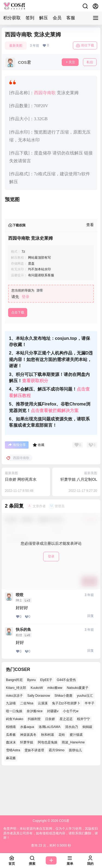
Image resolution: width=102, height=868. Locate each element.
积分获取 (12, 18)
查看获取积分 (35, 424)
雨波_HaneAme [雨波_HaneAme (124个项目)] (73, 786)
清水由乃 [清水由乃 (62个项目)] (72, 770)
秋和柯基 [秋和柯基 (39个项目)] (48, 778)
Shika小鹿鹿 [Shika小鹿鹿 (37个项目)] (63, 739)
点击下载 (18, 356)
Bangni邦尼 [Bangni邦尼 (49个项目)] (14, 724)
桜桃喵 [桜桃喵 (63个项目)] (11, 770)
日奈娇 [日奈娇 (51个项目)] (50, 763)
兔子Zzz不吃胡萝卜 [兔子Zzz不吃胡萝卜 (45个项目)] (66, 747)
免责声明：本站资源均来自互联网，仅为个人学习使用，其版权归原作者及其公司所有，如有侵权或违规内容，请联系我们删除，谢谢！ (51, 833)
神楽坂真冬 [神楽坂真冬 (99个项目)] (28, 778)
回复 (91, 660)
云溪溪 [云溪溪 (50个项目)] (43, 747)
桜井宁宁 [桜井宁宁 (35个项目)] (84, 763)
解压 (44, 18)
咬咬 (20, 638)
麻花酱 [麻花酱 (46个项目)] (11, 802)
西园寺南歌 (45, 93)
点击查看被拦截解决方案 (55, 454)
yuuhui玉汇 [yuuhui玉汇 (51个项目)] (85, 739)
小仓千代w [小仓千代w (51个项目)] (71, 755)
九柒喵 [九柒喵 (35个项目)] (11, 747)
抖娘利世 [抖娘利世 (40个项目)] (34, 763)
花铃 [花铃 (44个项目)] (62, 778)
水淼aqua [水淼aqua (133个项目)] (27, 770)
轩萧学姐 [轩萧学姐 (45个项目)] (27, 786)
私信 (90, 62)
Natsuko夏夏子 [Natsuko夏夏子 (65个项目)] (78, 731)
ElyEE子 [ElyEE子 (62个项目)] (46, 724)
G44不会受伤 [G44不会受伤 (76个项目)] (67, 724)
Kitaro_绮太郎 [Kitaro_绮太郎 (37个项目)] (16, 731)
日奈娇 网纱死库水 (21, 523)
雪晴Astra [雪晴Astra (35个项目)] (13, 794)
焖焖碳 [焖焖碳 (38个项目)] (87, 770)
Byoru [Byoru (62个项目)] (31, 724)
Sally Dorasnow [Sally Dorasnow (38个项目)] (38, 739)
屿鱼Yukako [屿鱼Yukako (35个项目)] (15, 763)
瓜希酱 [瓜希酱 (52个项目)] (11, 778)
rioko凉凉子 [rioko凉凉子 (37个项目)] (14, 739)
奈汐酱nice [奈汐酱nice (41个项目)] (35, 755)
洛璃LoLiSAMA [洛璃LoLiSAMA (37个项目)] (50, 770)
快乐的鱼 (23, 673)
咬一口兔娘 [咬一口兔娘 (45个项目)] (14, 755)
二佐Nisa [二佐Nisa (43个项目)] (27, 747)
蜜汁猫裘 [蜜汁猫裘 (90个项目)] (76, 778)
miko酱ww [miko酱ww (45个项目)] (55, 731)
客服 (71, 18)
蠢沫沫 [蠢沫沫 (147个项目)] (11, 786)
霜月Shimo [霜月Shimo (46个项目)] (57, 794)
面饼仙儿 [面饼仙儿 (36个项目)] (75, 794)
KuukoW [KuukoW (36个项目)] (37, 731)
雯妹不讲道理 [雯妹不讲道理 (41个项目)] (34, 794)
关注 (70, 62)
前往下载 (85, 46)
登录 (26, 340)
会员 (57, 18)
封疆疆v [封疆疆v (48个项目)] (53, 755)
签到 (30, 18)
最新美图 (16, 46)
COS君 (64, 821)
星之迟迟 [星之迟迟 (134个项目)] (66, 763)
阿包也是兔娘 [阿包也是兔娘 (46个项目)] (48, 786)
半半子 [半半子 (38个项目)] (89, 747)
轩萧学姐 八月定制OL (79, 523)
